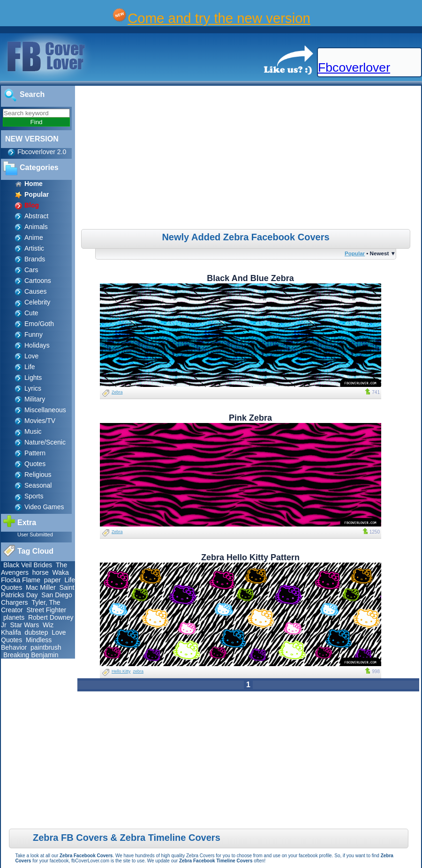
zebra (139, 671)
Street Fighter (46, 610)
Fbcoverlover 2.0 (42, 152)
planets (14, 617)
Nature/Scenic (45, 442)
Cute (31, 313)
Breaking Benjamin (31, 655)
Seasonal (38, 485)
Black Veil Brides (28, 565)
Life (30, 367)
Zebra (117, 392)
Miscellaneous (45, 410)
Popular (355, 253)
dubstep (37, 632)
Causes (35, 291)
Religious (38, 475)
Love (31, 356)
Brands (35, 259)
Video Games (44, 507)
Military (35, 399)
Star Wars (24, 625)
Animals (36, 227)
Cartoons (38, 281)
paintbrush (46, 647)
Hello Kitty (121, 671)
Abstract (36, 216)
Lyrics (33, 388)
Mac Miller (41, 587)
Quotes (35, 464)
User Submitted (35, 534)
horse (41, 572)
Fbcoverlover (354, 67)
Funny (34, 334)
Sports (34, 496)
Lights (33, 378)
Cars (31, 270)
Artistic (34, 248)
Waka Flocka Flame (35, 576)
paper (53, 580)
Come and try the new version (219, 18)
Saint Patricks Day (38, 591)
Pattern (35, 453)
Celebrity (37, 302)
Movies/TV (40, 421)
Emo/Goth (39, 324)
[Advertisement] (249, 159)
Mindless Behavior (26, 644)
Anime (34, 237)
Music (33, 431)
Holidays (37, 345)
